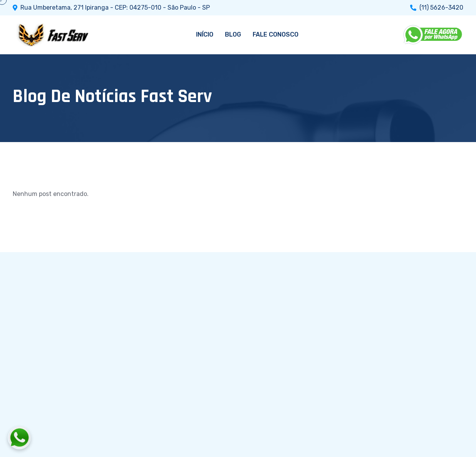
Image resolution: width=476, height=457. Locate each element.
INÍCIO (205, 34)
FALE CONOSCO (276, 34)
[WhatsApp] (433, 35)
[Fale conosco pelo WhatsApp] (62, 438)
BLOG (233, 34)
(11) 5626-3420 (441, 8)
